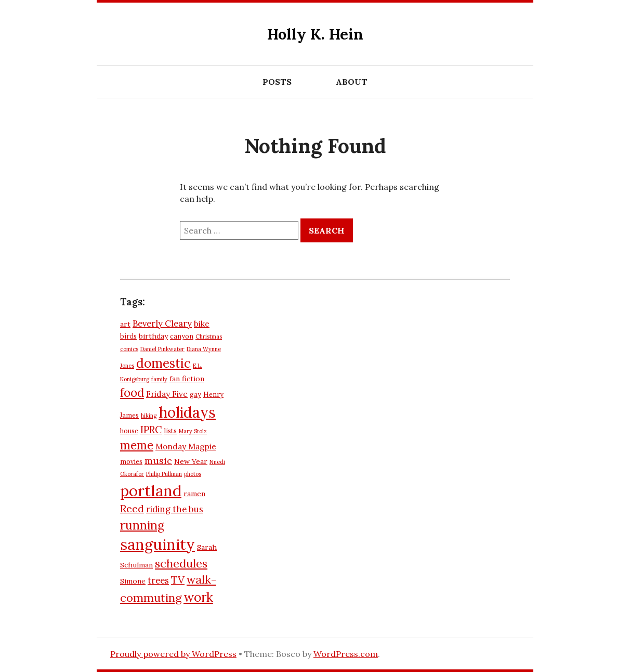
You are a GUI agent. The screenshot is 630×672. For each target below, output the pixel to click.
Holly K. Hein (315, 34)
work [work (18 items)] (198, 597)
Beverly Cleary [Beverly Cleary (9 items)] (162, 324)
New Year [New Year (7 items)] (191, 461)
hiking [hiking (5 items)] (149, 416)
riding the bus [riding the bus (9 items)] (175, 509)
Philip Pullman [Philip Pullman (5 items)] (164, 474)
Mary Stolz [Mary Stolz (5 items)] (193, 431)
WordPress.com (346, 654)
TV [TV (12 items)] (178, 580)
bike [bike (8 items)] (202, 324)
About (352, 82)
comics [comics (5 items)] (129, 349)
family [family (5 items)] (159, 379)
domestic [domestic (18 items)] (163, 363)
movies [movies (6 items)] (131, 461)
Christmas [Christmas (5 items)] (209, 337)
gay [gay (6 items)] (195, 394)
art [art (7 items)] (125, 324)
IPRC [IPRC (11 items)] (151, 430)
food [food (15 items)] (132, 393)
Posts (277, 82)
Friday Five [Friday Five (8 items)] (167, 394)
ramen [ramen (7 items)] (194, 494)
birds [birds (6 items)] (128, 336)
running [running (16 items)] (142, 525)
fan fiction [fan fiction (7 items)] (187, 379)
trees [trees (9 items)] (158, 580)
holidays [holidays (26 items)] (187, 412)
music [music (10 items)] (158, 461)
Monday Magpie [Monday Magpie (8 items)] (186, 447)
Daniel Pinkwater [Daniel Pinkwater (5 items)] (162, 349)
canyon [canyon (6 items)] (182, 336)
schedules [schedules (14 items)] (181, 563)
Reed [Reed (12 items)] (132, 508)
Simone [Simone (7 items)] (133, 581)
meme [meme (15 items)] (137, 445)
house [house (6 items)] (129, 431)
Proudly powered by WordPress (173, 654)
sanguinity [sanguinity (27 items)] (157, 544)
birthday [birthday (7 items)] (153, 336)
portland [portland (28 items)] (151, 490)
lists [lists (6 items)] (170, 431)
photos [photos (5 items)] (193, 474)
